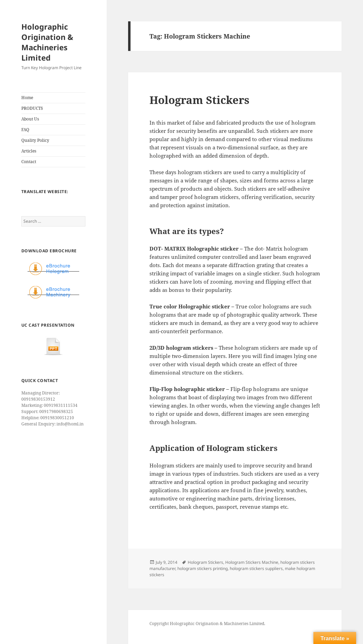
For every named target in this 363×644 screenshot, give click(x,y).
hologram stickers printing (203, 568)
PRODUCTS (32, 108)
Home (27, 98)
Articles (29, 151)
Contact (29, 162)
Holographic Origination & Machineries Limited (47, 42)
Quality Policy (35, 140)
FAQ (25, 130)
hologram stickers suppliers (256, 568)
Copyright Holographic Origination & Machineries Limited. (207, 624)
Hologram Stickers (199, 100)
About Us (30, 119)
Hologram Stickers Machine (252, 562)
